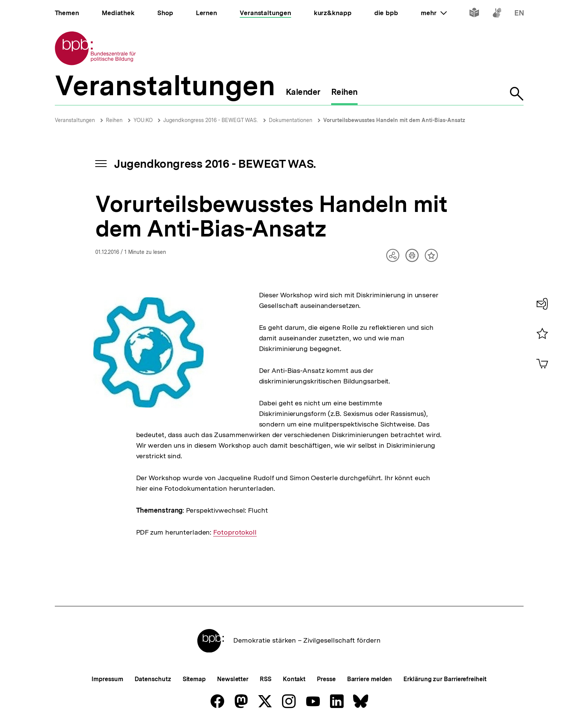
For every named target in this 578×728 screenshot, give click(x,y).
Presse (326, 679)
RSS (266, 679)
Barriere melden (370, 679)
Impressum (107, 679)
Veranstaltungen (75, 120)
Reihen (114, 120)
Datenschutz (153, 679)
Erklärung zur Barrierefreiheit (445, 679)
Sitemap (194, 679)
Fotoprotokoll (235, 532)
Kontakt (294, 679)
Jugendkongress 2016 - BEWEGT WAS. (211, 120)
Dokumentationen (291, 120)
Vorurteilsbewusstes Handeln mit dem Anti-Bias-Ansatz (394, 120)
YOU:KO (144, 120)
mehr (434, 13)
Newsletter (233, 679)
